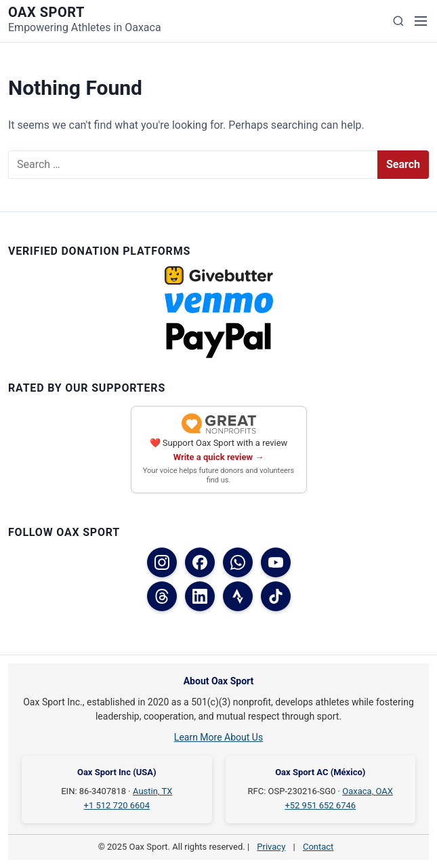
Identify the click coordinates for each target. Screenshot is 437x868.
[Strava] (238, 596)
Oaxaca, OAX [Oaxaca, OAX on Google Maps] (368, 791)
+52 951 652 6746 (320, 805)
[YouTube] (276, 562)
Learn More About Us (218, 737)
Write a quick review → (219, 457)
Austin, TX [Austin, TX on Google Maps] (152, 791)
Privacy (271, 847)
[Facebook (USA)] (200, 562)
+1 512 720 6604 (117, 805)
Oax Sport (46, 12)
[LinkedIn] (200, 596)
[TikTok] (276, 596)
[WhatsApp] (238, 562)
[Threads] (162, 596)
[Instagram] (162, 562)
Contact (318, 847)
